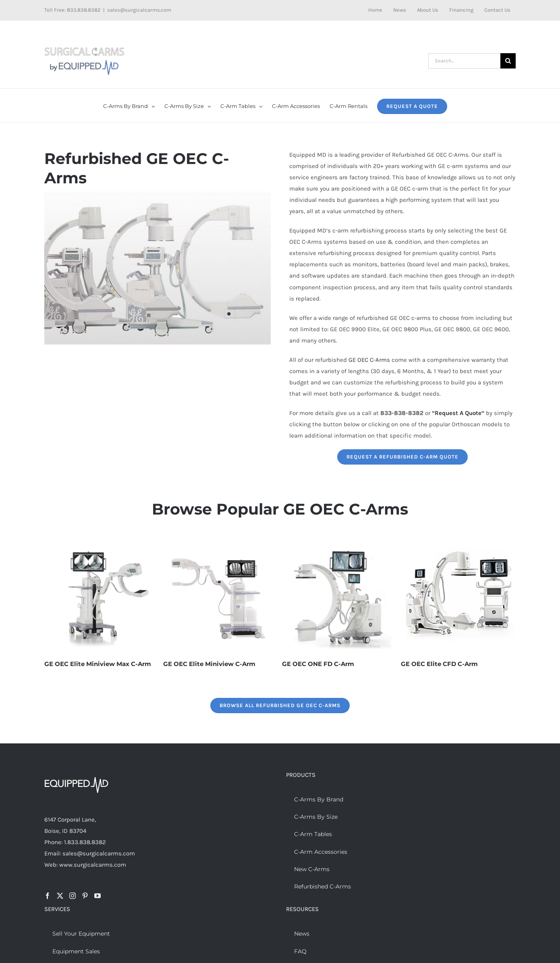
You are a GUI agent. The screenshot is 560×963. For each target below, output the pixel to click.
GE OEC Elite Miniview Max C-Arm (98, 664)
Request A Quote (458, 413)
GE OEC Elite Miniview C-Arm (209, 664)
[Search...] (464, 61)
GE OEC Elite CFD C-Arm (439, 664)
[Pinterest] (85, 896)
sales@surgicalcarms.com (139, 10)
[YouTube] (97, 896)
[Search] (508, 61)
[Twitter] (60, 896)
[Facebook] (48, 896)
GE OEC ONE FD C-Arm (318, 664)
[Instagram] (73, 896)
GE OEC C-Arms (369, 360)
